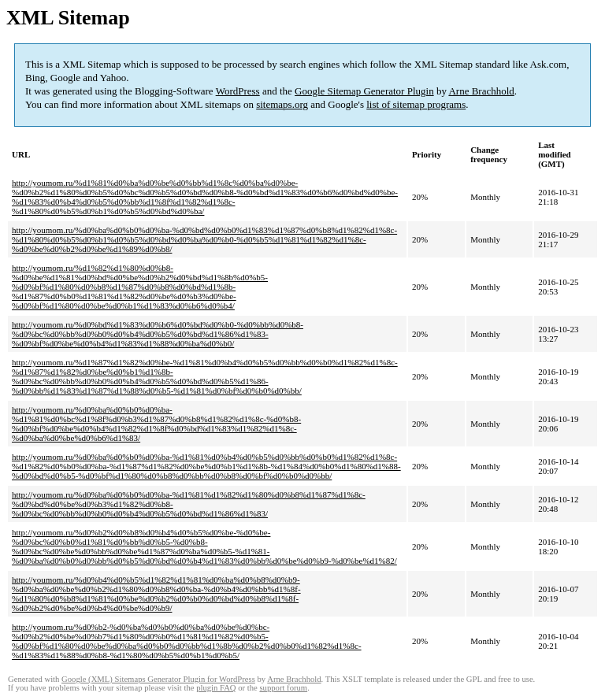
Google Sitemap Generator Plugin (364, 91)
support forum (283, 688)
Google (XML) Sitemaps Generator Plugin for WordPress (158, 679)
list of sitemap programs (416, 104)
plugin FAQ (216, 688)
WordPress (238, 91)
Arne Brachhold (481, 91)
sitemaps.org (282, 104)
